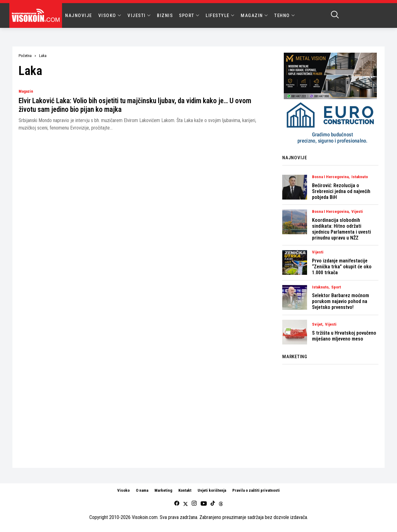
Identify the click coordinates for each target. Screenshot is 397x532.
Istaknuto (360, 177)
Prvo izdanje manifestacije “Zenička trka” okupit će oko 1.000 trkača (342, 267)
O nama (142, 490)
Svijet (317, 324)
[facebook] (177, 504)
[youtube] (204, 504)
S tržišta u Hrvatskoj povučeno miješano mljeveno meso (344, 336)
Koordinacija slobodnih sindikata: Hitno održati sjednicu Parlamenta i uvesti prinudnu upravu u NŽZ (341, 229)
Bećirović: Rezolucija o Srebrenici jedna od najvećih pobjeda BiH (341, 191)
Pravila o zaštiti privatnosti (256, 490)
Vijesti (357, 212)
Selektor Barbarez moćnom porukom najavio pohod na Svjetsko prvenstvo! (341, 301)
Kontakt (185, 490)
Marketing (163, 490)
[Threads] (221, 504)
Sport (336, 287)
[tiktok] (213, 504)
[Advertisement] (330, 412)
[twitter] (185, 504)
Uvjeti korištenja (212, 490)
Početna (25, 56)
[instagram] (194, 504)
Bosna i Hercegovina (330, 177)
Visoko (123, 490)
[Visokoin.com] (37, 15)
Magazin (26, 91)
